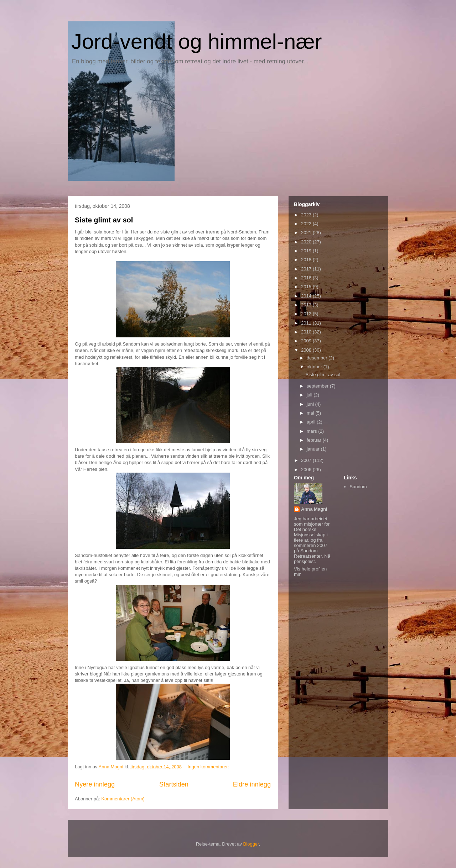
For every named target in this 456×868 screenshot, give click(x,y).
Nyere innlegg (95, 784)
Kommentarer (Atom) (123, 799)
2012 (307, 314)
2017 (307, 269)
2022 (307, 224)
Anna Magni (314, 509)
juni (311, 404)
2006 (307, 470)
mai (311, 413)
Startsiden (174, 784)
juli (310, 395)
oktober (315, 367)
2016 (307, 278)
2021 (307, 233)
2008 (307, 350)
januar (314, 449)
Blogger (251, 844)
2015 (307, 287)
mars (313, 431)
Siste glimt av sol (104, 220)
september (318, 386)
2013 (307, 305)
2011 (307, 323)
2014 (307, 296)
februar (315, 440)
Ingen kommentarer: (209, 767)
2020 (307, 242)
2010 (307, 332)
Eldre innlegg (252, 784)
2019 (307, 251)
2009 (307, 341)
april (312, 422)
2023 (307, 215)
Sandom (358, 487)
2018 (307, 260)
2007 (307, 460)
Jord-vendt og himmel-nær (197, 41)
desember (318, 358)
